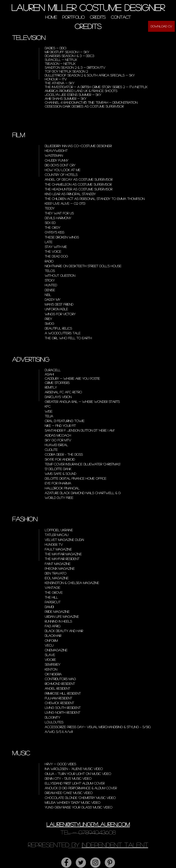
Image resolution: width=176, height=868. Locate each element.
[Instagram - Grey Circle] (95, 863)
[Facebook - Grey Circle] (66, 863)
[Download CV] (161, 26)
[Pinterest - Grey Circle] (110, 863)
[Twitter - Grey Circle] (81, 863)
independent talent (115, 845)
